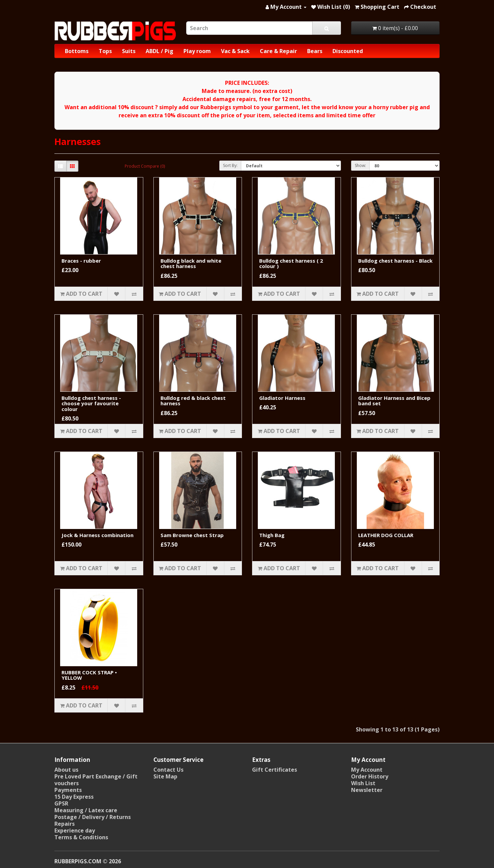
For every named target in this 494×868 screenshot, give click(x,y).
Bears (315, 51)
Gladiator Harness (282, 398)
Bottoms (77, 51)
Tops (105, 51)
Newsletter (367, 790)
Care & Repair (278, 51)
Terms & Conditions (81, 837)
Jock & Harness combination (97, 535)
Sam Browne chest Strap (192, 535)
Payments (68, 790)
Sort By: (230, 165)
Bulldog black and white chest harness (191, 263)
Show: (360, 165)
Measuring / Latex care (86, 810)
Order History (370, 776)
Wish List (363, 783)
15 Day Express (74, 797)
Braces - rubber (81, 261)
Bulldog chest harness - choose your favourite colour (91, 403)
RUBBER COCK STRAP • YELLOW (89, 675)
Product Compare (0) (145, 166)
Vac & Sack (235, 51)
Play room (197, 51)
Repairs (65, 824)
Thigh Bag (272, 535)
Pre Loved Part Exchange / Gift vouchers (96, 780)
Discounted (348, 51)
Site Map (165, 776)
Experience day (75, 830)
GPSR (61, 803)
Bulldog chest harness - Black (395, 261)
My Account (367, 770)
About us (66, 770)
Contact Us (168, 770)
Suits (129, 51)
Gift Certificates (275, 770)
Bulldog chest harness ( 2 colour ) (291, 263)
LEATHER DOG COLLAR (386, 535)
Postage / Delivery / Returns (93, 817)
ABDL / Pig (159, 51)
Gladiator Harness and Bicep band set (394, 401)
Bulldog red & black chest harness (193, 401)
